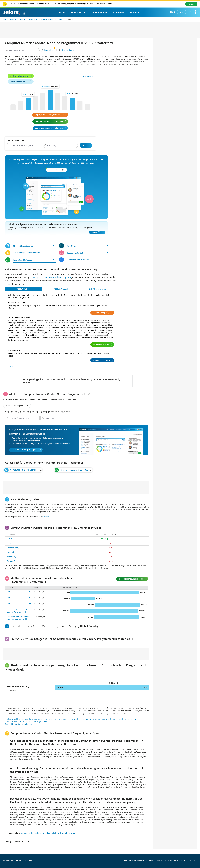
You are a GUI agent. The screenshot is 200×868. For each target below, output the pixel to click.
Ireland (22, 19)
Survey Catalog (101, 12)
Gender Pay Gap (69, 833)
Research (13, 19)
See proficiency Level (102, 344)
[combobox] (22, 50)
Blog (172, 12)
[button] (48, 50)
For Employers (80, 12)
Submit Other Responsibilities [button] (17, 406)
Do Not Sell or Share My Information (181, 860)
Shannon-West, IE (14, 548)
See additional (18, 724)
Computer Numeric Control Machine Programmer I (18, 611)
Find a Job (136, 12)
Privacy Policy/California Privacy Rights (139, 860)
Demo (182, 12)
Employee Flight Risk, (53, 833)
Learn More (118, 4)
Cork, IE (10, 543)
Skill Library (102, 313)
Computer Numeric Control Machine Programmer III (83, 470)
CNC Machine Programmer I (18, 592)
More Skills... (13, 366)
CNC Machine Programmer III (19, 604)
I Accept (191, 4)
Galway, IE (11, 561)
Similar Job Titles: (13, 719)
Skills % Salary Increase (98, 289)
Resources (120, 12)
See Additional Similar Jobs (133, 579)
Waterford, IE (12, 557)
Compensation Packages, (32, 833)
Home (4, 19)
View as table (88, 76)
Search (86, 145)
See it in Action (57, 170)
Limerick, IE (12, 552)
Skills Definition (24, 289)
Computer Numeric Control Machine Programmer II (46, 19)
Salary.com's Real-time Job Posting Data (52, 277)
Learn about (26, 450)
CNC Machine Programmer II (18, 598)
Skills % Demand (61, 289)
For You (62, 12)
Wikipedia (46, 517)
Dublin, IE (11, 539)
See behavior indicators (102, 360)
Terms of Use (161, 860)
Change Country (68, 50)
